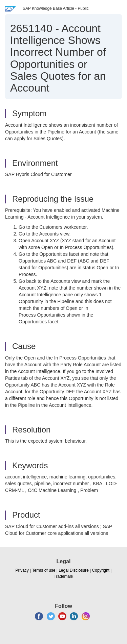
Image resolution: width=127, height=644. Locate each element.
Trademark (64, 576)
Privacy (22, 570)
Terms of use (44, 570)
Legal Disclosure (74, 570)
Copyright (101, 570)
